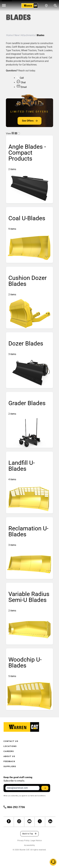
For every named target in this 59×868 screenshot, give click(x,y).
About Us (9, 756)
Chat (21, 82)
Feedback (9, 761)
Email (22, 87)
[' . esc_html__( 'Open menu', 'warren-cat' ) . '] (4, 6)
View (12, 133)
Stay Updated (45, 788)
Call (20, 78)
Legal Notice (36, 841)
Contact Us (11, 741)
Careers (9, 751)
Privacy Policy (23, 841)
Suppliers (10, 766)
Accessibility (29, 845)
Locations (10, 746)
